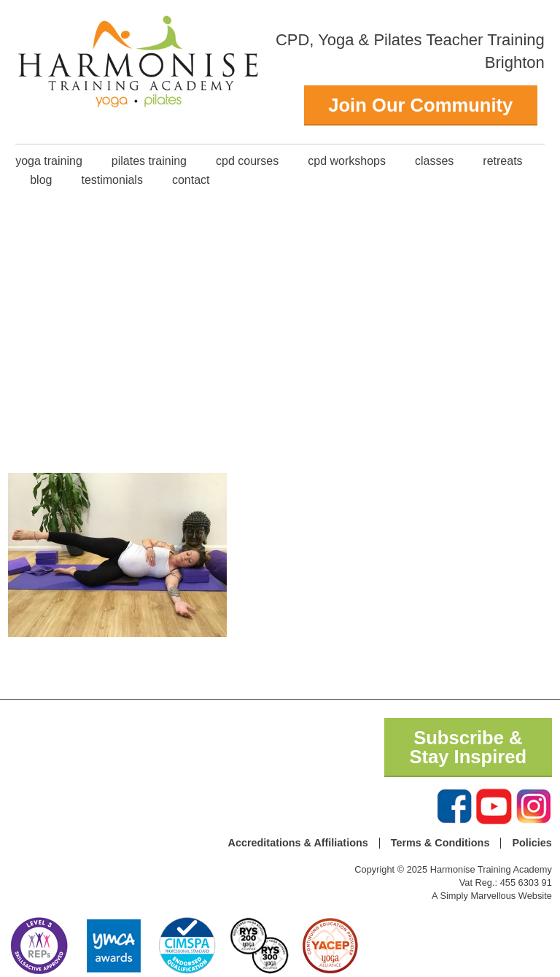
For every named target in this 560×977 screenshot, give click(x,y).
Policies (532, 843)
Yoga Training (49, 161)
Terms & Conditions (440, 843)
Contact (191, 180)
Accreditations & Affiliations (298, 843)
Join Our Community (420, 105)
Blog (41, 180)
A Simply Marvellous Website (492, 896)
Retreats (502, 161)
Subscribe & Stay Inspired (468, 747)
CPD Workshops (347, 161)
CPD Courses (247, 161)
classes (434, 161)
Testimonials (112, 180)
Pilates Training (149, 161)
